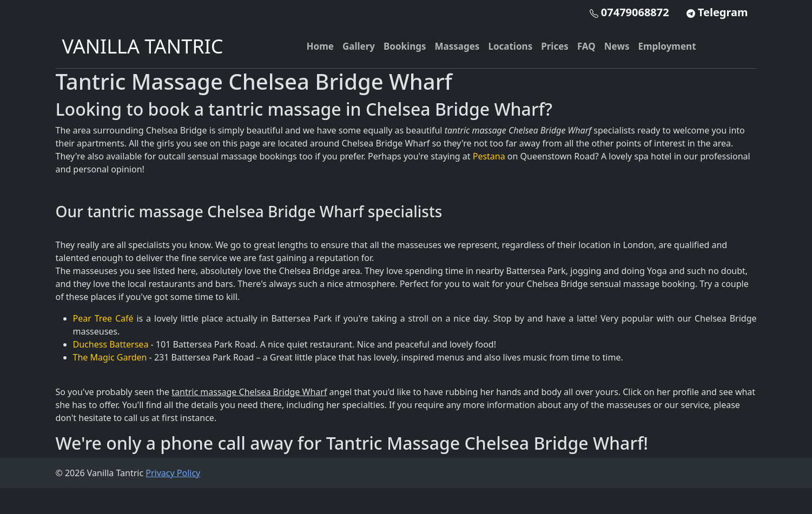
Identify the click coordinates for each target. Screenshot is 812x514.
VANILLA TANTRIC (143, 46)
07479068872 (629, 12)
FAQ (586, 46)
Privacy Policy (173, 473)
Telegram (717, 12)
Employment (667, 46)
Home (320, 46)
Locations (510, 46)
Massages (457, 46)
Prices (555, 46)
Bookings (405, 46)
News (617, 46)
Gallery (359, 46)
